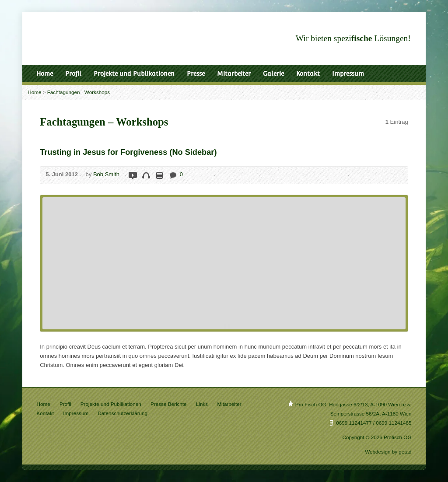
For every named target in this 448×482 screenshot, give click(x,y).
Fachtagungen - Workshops (79, 92)
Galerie (273, 73)
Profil (73, 73)
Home (45, 73)
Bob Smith (106, 174)
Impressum (348, 73)
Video (132, 175)
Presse (196, 73)
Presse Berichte (169, 404)
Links (202, 404)
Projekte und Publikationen (134, 73)
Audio (146, 175)
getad (405, 452)
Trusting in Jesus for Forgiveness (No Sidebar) (128, 152)
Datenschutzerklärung (122, 413)
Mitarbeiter (234, 73)
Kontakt (308, 73)
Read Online (159, 175)
